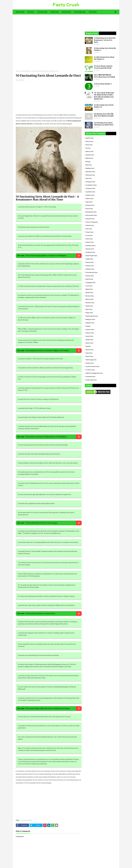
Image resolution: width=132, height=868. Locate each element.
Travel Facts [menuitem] (93, 12)
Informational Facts (92, 272)
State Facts (89, 353)
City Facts (89, 178)
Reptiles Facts (90, 323)
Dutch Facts (89, 209)
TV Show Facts (90, 370)
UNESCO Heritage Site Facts (94, 373)
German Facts (90, 249)
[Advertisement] (49, 44)
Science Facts (90, 330)
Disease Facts (90, 205)
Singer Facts (89, 340)
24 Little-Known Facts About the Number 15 (104, 58)
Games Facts (90, 242)
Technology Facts (91, 360)
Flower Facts (90, 232)
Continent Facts (90, 188)
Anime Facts (89, 141)
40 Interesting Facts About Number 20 (104, 106)
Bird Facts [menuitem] (31, 12)
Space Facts (89, 343)
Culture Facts (90, 199)
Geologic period (91, 246)
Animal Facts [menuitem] (20, 12)
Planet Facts (89, 306)
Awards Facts (90, 155)
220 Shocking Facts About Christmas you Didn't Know (104, 124)
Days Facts (89, 202)
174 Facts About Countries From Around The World (103, 67)
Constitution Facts (91, 185)
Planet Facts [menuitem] (55, 12)
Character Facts (90, 172)
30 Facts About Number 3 (103, 84)
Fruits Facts (89, 239)
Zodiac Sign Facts (91, 380)
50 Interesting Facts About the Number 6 (105, 49)
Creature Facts (90, 195)
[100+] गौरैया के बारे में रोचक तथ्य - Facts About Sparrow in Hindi (104, 76)
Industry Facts (90, 269)
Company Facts (90, 182)
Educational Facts (91, 212)
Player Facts (89, 313)
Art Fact (88, 148)
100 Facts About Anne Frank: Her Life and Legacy (41, 523)
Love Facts (89, 286)
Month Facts (89, 293)
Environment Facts (91, 215)
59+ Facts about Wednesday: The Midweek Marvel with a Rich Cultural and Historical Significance (104, 96)
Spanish (88, 346)
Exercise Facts (90, 219)
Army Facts (89, 145)
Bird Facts (89, 165)
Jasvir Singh (21, 80)
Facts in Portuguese (92, 222)
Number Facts (90, 303)
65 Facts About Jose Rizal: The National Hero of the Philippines (46, 437)
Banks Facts (89, 158)
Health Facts (89, 259)
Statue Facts (89, 356)
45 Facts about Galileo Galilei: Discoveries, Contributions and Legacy (47, 708)
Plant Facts (89, 309)
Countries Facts (90, 192)
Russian (88, 326)
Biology (88, 162)
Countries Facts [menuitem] (42, 12)
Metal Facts (89, 289)
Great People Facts (26, 71)
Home (18, 71)
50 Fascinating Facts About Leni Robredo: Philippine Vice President (47, 351)
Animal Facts (90, 138)
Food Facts (89, 235)
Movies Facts (90, 296)
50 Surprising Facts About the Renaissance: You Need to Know (105, 40)
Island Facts (89, 279)
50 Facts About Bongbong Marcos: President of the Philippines (46, 256)
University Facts (90, 377)
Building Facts (90, 168)
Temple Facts (90, 363)
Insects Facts (90, 276)
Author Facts (90, 152)
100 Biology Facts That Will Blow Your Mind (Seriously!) (104, 115)
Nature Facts (89, 299)
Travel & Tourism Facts (92, 366)
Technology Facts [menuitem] (80, 12)
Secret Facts (89, 336)
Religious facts (90, 319)
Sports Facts (90, 350)
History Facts (90, 262)
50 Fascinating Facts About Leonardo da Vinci (40, 613)
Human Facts (90, 266)
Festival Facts (90, 225)
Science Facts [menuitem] (66, 12)
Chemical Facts (90, 175)
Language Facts (91, 282)
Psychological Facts (92, 316)
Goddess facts (90, 252)
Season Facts (90, 333)
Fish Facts (89, 229)
